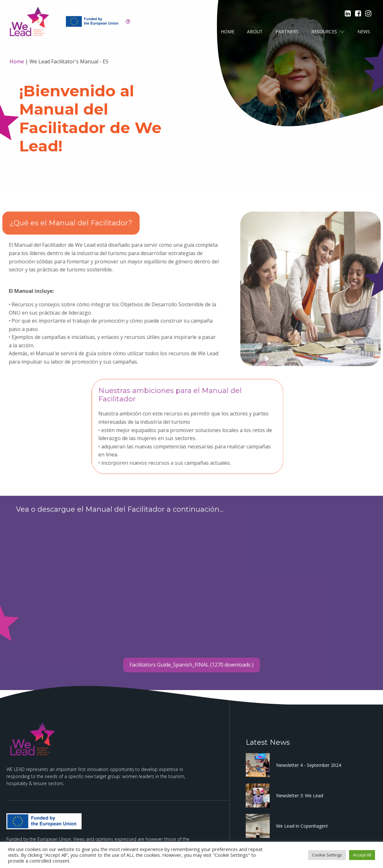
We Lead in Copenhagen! (302, 826)
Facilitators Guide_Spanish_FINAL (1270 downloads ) (191, 681)
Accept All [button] (362, 855)
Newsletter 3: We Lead (300, 796)
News (364, 32)
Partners (287, 32)
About (255, 32)
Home (227, 32)
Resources (328, 32)
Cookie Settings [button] (327, 855)
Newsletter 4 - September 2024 (309, 765)
